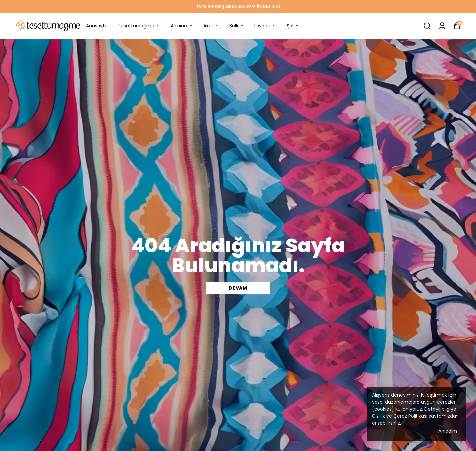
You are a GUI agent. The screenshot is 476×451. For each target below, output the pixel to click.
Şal (293, 26)
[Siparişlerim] (442, 26)
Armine (182, 26)
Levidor (265, 26)
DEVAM (238, 288)
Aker (211, 26)
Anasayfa (97, 26)
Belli (237, 26)
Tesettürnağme (139, 26)
